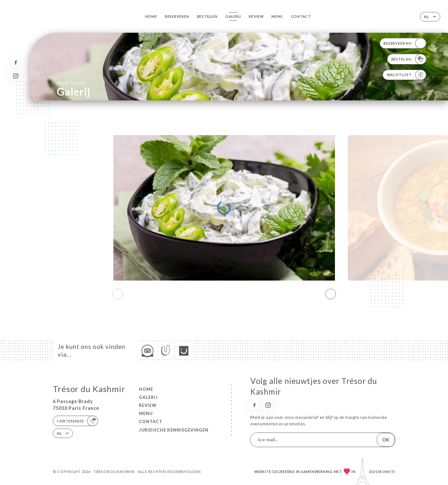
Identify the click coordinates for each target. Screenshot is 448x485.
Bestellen (207, 16)
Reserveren (177, 16)
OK (386, 440)
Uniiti (389, 472)
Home (151, 16)
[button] (331, 294)
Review (256, 16)
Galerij (233, 16)
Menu (277, 16)
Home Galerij (72, 83)
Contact (301, 16)
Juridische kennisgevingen (174, 430)
